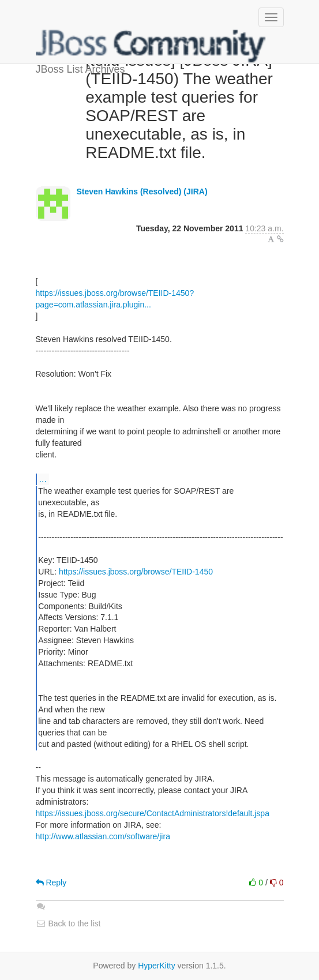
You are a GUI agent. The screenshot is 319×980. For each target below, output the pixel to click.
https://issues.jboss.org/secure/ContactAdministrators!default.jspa (153, 813)
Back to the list (68, 923)
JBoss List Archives (151, 46)
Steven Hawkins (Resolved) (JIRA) (142, 192)
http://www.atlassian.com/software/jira (103, 836)
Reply (51, 883)
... (43, 479)
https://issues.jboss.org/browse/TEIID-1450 (136, 572)
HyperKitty (157, 966)
